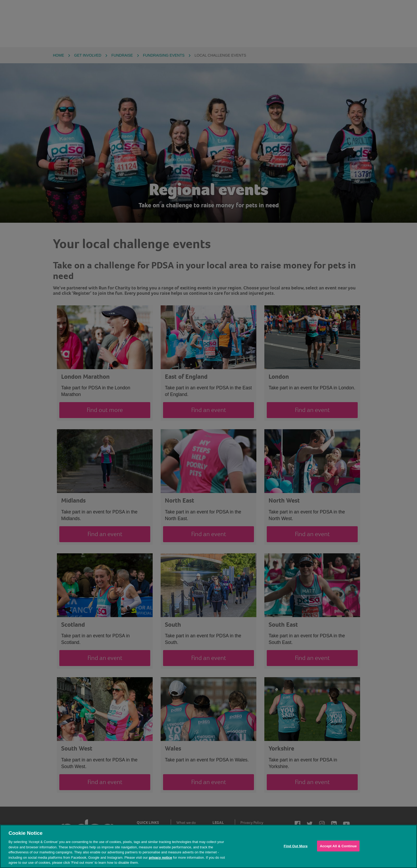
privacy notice (160, 858)
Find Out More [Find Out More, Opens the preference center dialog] (296, 846)
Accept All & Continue (338, 846)
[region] (208, 846)
